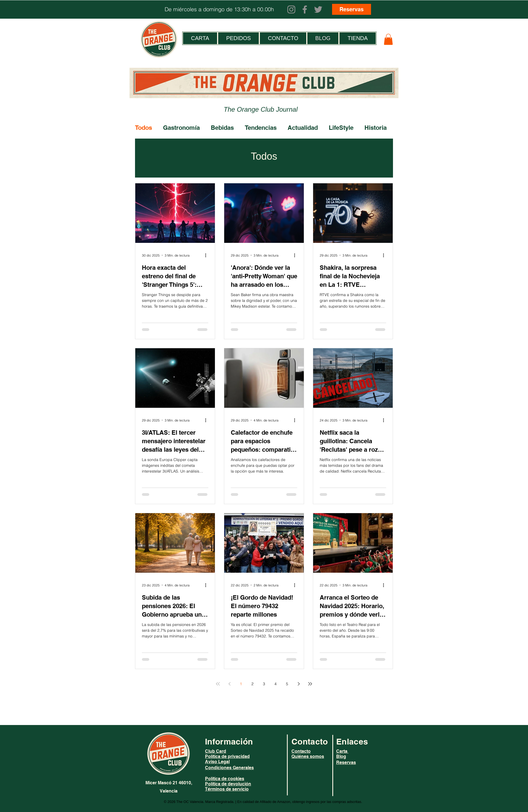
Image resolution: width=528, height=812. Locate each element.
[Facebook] (305, 9)
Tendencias (261, 128)
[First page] (218, 684)
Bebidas (222, 128)
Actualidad (303, 128)
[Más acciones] (207, 255)
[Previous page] (229, 684)
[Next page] (299, 684)
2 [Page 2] (252, 684)
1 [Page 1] (241, 684)
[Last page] (310, 684)
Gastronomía (181, 128)
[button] (388, 39)
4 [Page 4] (276, 684)
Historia (376, 128)
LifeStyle (341, 128)
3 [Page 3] (264, 684)
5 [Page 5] (287, 684)
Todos (144, 128)
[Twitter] (318, 9)
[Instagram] (291, 9)
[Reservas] (352, 9)
